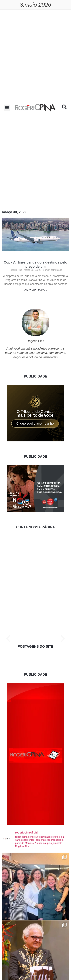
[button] (7, 108)
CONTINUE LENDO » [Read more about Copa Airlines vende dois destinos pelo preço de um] (35, 290)
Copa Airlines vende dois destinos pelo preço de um (35, 264)
